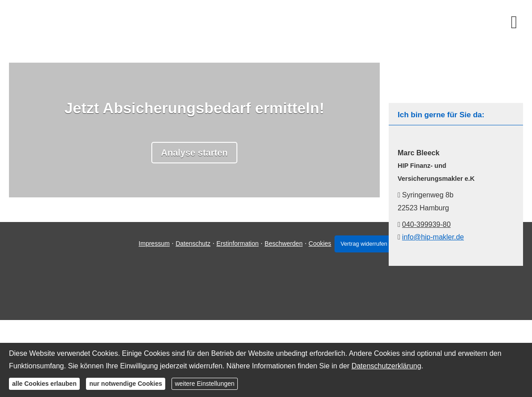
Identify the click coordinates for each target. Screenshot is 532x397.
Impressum (151, 287)
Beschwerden (281, 287)
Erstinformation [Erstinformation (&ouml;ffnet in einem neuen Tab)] (235, 287)
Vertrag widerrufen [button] (366, 287)
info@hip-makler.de (433, 237)
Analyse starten (195, 153)
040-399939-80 (427, 224)
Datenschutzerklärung (386, 366)
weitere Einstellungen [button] (204, 384)
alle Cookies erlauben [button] (44, 384)
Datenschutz (190, 287)
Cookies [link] (317, 287)
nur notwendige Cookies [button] (126, 384)
